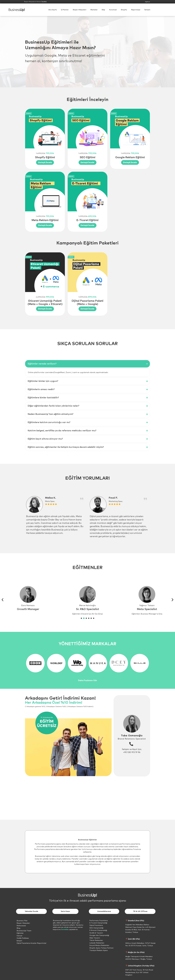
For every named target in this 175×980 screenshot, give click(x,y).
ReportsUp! (136, 10)
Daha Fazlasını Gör (88, 681)
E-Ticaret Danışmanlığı (98, 923)
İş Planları (65, 10)
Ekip (103, 10)
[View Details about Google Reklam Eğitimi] (130, 162)
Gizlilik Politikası (23, 938)
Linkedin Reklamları (97, 943)
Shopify (124, 10)
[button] (113, 10)
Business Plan (22, 921)
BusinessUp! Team (24, 931)
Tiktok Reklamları (96, 940)
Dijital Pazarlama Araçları (27, 943)
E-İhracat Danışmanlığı (98, 930)
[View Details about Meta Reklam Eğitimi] (45, 225)
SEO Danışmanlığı (96, 928)
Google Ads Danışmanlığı (99, 935)
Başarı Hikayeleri (80, 10)
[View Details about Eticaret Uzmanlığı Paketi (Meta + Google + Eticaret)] (45, 309)
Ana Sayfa (53, 10)
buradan (65, 929)
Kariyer (20, 936)
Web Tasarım (95, 938)
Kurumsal (113, 10)
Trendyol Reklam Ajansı (99, 950)
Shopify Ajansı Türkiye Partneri (101, 948)
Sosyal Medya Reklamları (99, 945)
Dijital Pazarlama (96, 925)
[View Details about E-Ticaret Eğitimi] (87, 225)
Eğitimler (20, 933)
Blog (18, 928)
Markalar (94, 10)
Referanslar (21, 926)
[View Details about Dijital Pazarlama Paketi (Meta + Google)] (87, 309)
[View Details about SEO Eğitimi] (87, 162)
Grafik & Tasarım (96, 933)
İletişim (147, 10)
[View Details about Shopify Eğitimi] (45, 162)
